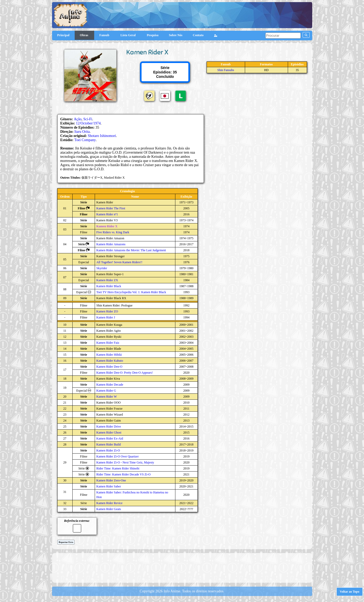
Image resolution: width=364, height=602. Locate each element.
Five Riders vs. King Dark (113, 232)
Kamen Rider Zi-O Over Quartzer (117, 456)
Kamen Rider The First (111, 208)
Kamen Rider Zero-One (111, 480)
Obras (84, 35)
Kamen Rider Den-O (109, 367)
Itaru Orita (82, 132)
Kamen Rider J (106, 317)
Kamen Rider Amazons (111, 244)
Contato (198, 35)
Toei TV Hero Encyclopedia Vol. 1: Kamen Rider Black (131, 292)
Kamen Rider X (107, 226)
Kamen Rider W (106, 397)
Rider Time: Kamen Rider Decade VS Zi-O (123, 474)
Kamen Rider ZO (107, 311)
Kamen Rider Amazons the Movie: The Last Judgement (131, 250)
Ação (78, 119)
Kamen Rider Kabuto (110, 361)
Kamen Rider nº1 (107, 214)
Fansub (105, 35)
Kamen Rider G (106, 391)
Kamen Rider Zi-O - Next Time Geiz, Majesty (125, 462)
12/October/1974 (88, 123)
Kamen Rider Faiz (108, 343)
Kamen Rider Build (108, 444)
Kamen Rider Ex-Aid (110, 438)
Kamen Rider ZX (107, 280)
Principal (63, 35)
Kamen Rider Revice (109, 503)
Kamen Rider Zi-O (108, 450)
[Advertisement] (182, 567)
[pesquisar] (283, 36)
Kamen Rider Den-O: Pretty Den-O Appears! (124, 373)
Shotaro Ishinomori (102, 136)
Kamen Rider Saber (109, 486)
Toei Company (85, 140)
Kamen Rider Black (109, 286)
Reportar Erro (66, 542)
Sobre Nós (176, 35)
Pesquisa (153, 35)
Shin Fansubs (226, 70)
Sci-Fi (88, 119)
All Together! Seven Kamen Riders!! (119, 262)
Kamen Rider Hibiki (109, 355)
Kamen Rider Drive (109, 427)
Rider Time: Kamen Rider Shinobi (118, 468)
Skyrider (102, 268)
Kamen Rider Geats (109, 509)
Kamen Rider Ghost (109, 432)
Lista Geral (128, 35)
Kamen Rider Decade (110, 385)
